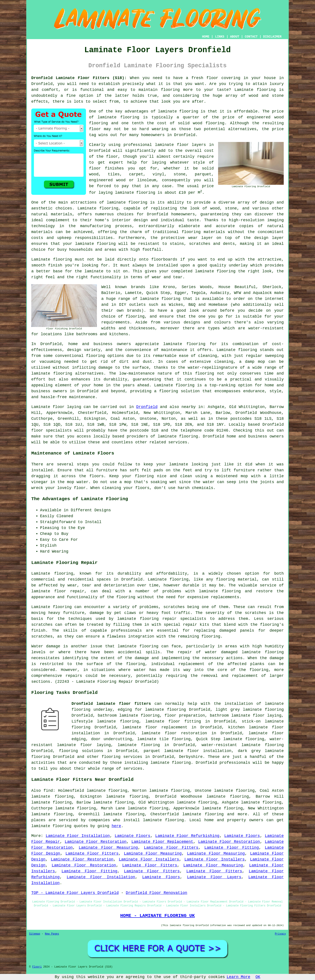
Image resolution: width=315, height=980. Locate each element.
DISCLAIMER (272, 37)
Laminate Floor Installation (78, 836)
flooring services (122, 757)
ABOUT (235, 37)
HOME (206, 37)
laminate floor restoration (174, 733)
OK (258, 977)
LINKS (220, 37)
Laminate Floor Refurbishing (187, 836)
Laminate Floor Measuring (108, 848)
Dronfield (147, 407)
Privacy (280, 934)
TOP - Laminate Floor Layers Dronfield (75, 893)
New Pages (52, 934)
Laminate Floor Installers (149, 859)
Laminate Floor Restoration (96, 842)
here (116, 826)
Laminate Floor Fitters (171, 848)
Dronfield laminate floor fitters (111, 704)
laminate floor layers (180, 145)
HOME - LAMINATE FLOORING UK (157, 916)
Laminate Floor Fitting (232, 848)
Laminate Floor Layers (214, 877)
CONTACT (251, 37)
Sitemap (35, 934)
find (48, 791)
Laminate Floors (132, 836)
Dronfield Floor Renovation (157, 893)
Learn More (238, 977)
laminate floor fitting (173, 721)
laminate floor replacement (155, 727)
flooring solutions (81, 751)
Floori (37, 967)
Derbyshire (191, 757)
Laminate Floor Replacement (162, 842)
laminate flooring (127, 202)
